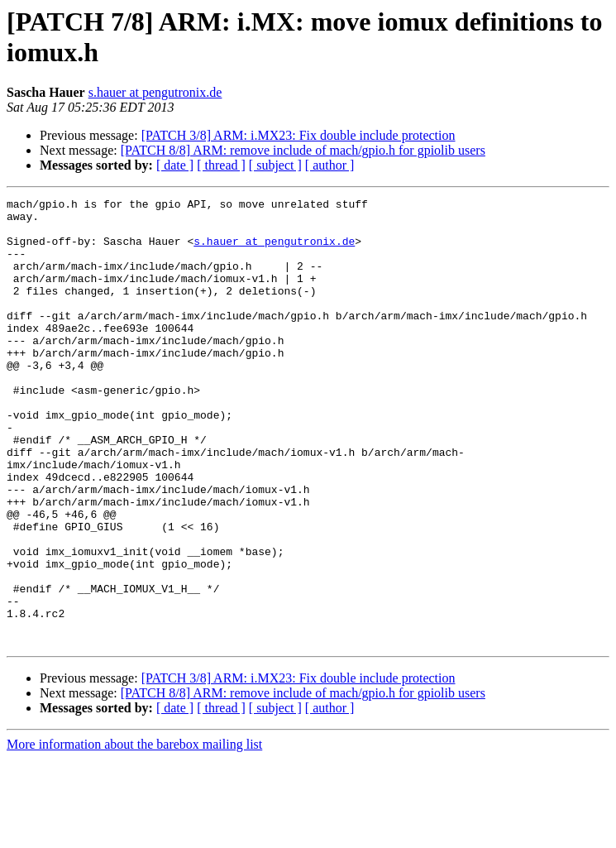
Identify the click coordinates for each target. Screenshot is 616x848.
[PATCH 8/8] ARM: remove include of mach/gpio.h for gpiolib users (303, 150)
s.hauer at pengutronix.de (155, 92)
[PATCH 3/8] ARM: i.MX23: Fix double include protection (298, 135)
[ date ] (175, 165)
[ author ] (330, 165)
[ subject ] (275, 165)
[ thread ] (221, 165)
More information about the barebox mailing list (134, 834)
